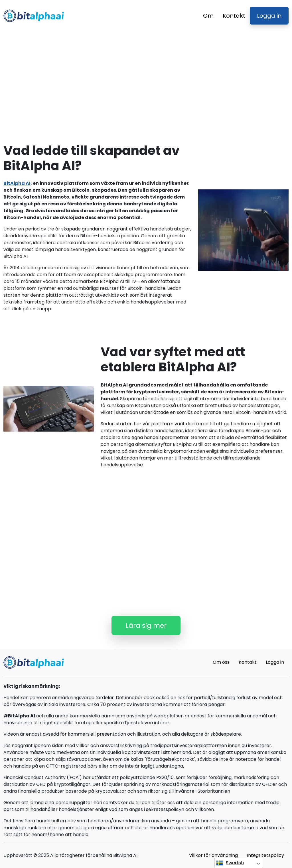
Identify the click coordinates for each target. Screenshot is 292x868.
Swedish (230, 863)
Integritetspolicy (265, 855)
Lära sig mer (146, 625)
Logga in (269, 16)
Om (208, 16)
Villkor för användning (213, 855)
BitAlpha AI (17, 183)
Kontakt (234, 16)
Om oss (221, 662)
